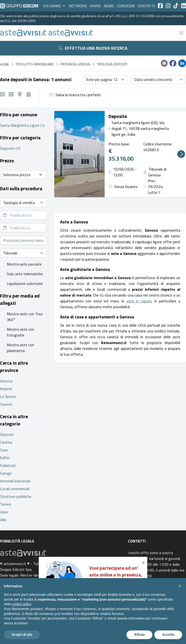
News (109, 6)
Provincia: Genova (75, 64)
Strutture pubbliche (16, 496)
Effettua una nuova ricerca (93, 48)
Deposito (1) (10, 148)
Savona (6, 404)
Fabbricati (8, 465)
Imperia (6, 389)
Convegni (126, 6)
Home (4, 64)
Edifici (5, 458)
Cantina (6, 442)
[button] (144, 563)
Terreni (6, 504)
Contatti (146, 6)
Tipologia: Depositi (112, 64)
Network (78, 6)
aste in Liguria (139, 301)
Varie (4, 512)
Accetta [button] (168, 635)
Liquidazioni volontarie (25, 283)
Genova (6, 381)
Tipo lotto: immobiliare (35, 64)
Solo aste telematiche (25, 274)
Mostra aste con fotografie (20, 332)
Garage (6, 473)
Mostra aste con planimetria (20, 348)
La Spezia (8, 396)
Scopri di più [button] (22, 635)
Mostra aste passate (24, 264)
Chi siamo (54, 6)
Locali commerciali (15, 489)
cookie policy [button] (21, 604)
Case (4, 450)
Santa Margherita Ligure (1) (22, 125)
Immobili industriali (15, 481)
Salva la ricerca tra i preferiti (78, 95)
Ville (3, 520)
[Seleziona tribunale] (23, 253)
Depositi (7, 434)
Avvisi (95, 6)
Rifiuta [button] (139, 635)
